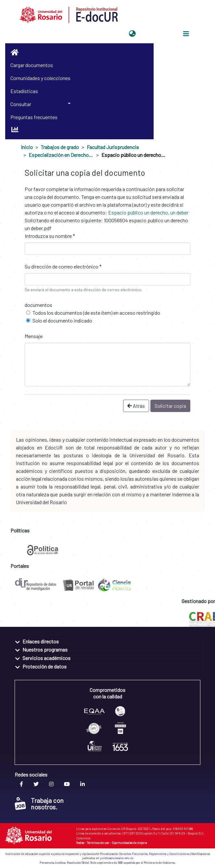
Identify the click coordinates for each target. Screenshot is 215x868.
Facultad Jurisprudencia (113, 147)
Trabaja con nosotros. (39, 804)
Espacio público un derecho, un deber (148, 212)
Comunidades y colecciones (40, 78)
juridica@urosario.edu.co (117, 858)
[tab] (107, 641)
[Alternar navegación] (186, 34)
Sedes (80, 843)
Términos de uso (98, 843)
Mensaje (34, 336)
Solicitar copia (170, 406)
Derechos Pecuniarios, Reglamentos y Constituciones (154, 854)
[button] (132, 34)
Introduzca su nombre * (50, 236)
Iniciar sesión (154, 34)
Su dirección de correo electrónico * (63, 266)
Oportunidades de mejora (129, 843)
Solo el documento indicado (62, 320)
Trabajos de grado (60, 147)
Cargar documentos (32, 65)
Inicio (27, 147)
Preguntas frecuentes (34, 117)
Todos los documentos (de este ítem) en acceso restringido (96, 313)
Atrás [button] (136, 406)
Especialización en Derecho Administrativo (61, 155)
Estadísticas (24, 91)
